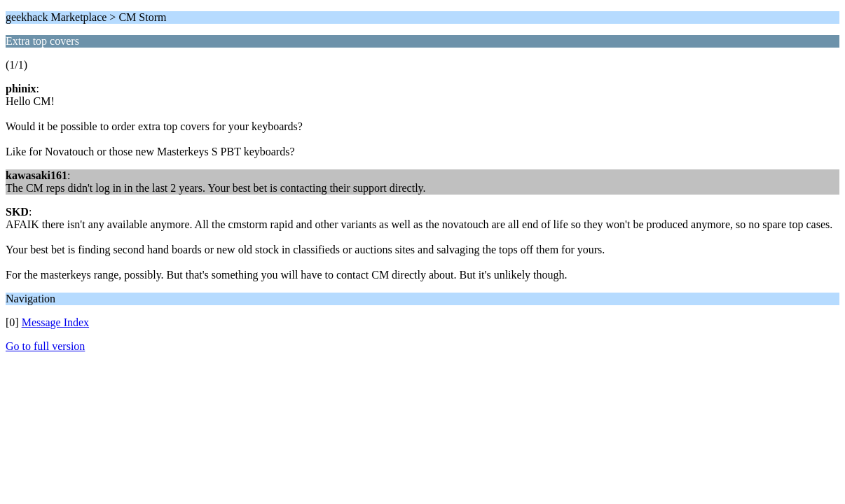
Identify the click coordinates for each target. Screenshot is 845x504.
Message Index (55, 322)
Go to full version (45, 346)
